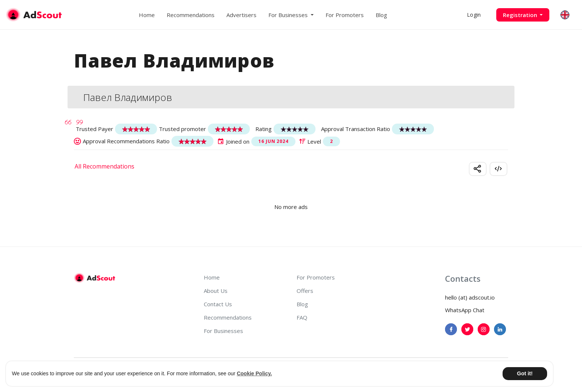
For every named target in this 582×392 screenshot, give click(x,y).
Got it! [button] (525, 373)
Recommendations (191, 15)
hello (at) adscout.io (470, 297)
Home (147, 15)
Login (474, 15)
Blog (381, 15)
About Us (216, 291)
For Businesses (223, 331)
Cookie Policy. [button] (254, 373)
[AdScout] (94, 278)
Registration (521, 15)
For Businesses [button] (289, 15)
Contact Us (218, 304)
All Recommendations (104, 166)
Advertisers (241, 15)
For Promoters (345, 15)
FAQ (302, 317)
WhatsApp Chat (465, 310)
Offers (305, 291)
